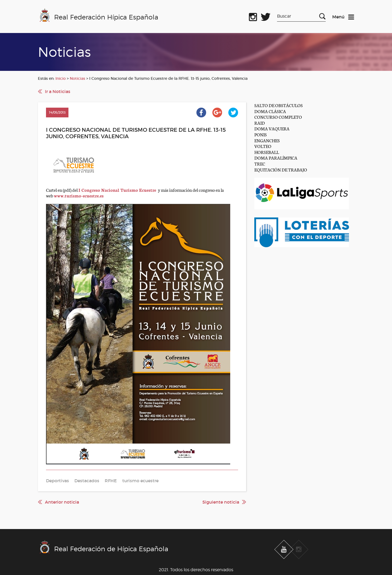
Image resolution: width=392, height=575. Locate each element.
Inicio (61, 78)
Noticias (78, 78)
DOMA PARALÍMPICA (276, 158)
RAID (260, 123)
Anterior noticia (62, 502)
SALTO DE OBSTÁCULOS (279, 105)
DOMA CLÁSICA (270, 111)
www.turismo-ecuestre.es (79, 195)
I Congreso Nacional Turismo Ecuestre (118, 190)
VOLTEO (263, 146)
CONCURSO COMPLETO (278, 117)
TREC (260, 163)
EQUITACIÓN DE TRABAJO (281, 169)
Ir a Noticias (58, 91)
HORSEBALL (267, 152)
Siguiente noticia (221, 502)
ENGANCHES (267, 140)
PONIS (261, 134)
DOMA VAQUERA (272, 128)
